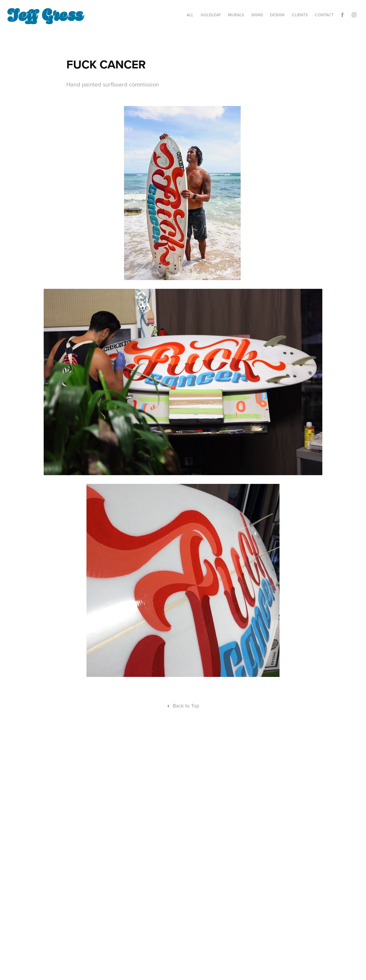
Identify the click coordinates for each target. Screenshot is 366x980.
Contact (324, 15)
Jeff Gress (45, 14)
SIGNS (257, 15)
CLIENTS (300, 15)
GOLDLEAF (211, 15)
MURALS (236, 15)
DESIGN (277, 15)
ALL (190, 15)
